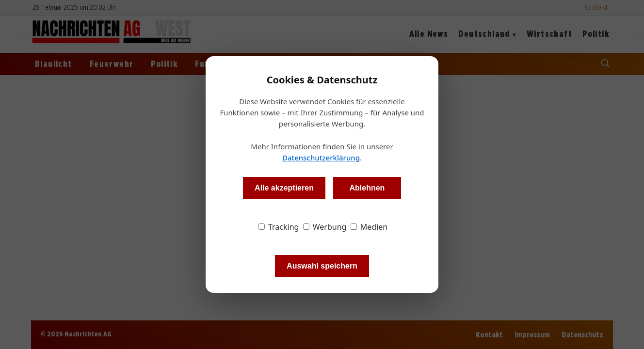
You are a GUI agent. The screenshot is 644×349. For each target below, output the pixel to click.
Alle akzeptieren (284, 188)
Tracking (279, 227)
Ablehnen (367, 188)
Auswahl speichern (322, 266)
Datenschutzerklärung (321, 158)
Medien (369, 227)
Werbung (325, 227)
